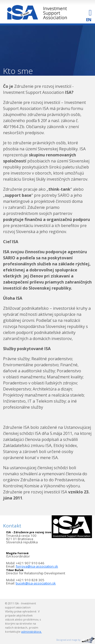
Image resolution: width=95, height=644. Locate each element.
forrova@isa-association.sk (37, 566)
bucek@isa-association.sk (36, 583)
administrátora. (32, 632)
